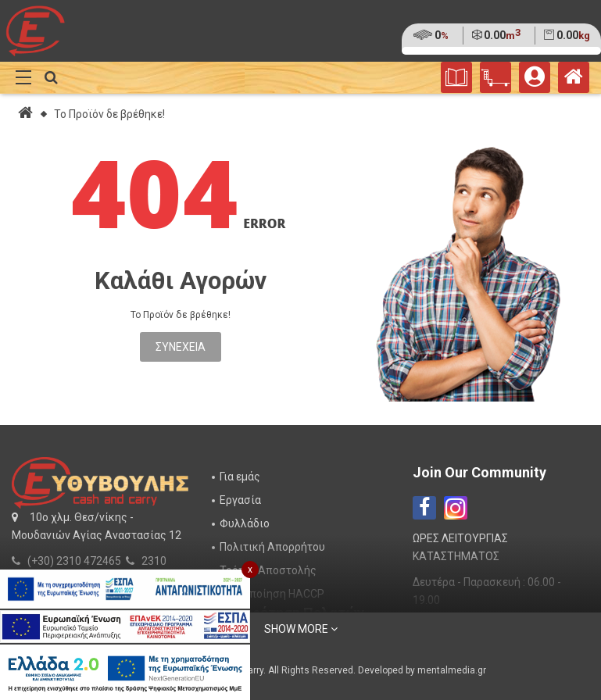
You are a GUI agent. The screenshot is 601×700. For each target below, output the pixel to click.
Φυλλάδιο (245, 523)
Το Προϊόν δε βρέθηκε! (109, 114)
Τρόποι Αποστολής (268, 570)
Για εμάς (240, 477)
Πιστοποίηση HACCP (272, 594)
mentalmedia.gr (452, 670)
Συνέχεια (181, 347)
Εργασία (240, 500)
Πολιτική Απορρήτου (272, 547)
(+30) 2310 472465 (74, 561)
